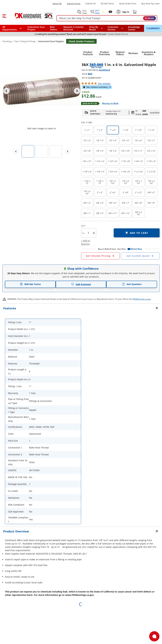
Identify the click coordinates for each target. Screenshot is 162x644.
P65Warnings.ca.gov (142, 299)
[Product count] (88, 233)
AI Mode (149, 18)
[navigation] (115, 28)
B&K (90, 74)
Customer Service (113, 28)
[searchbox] (107, 18)
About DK (57, 4)
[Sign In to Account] (125, 12)
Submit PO (91, 4)
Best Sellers (54, 28)
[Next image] (77, 91)
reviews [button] (104, 83)
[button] (4, 16)
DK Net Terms (107, 4)
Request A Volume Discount (73, 28)
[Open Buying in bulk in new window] (109, 104)
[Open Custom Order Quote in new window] (140, 256)
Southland (105, 70)
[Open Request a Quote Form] (100, 256)
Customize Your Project (36, 28)
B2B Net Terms (30, 284)
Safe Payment (81, 284)
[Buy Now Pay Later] (151, 4)
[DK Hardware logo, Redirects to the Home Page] (30, 16)
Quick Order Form (128, 4)
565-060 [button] (96, 64)
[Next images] (68, 151)
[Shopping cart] (135, 12)
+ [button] (94, 233)
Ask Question (132, 284)
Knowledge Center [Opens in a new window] (134, 28)
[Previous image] (6, 91)
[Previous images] (16, 151)
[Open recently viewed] (110, 12)
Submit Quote (74, 4)
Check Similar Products (81, 41)
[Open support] (154, 636)
